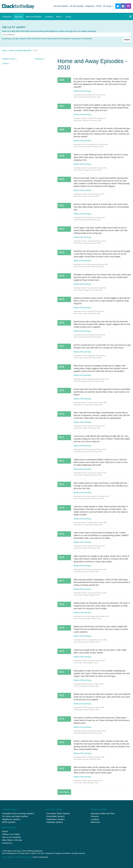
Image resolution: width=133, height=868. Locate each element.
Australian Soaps (10, 809)
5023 (61, 719)
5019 (61, 628)
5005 (61, 299)
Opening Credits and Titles (103, 813)
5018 (61, 604)
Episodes (19, 17)
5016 (61, 557)
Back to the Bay (18, 6)
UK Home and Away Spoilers (15, 816)
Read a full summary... (83, 91)
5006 (61, 323)
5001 (61, 205)
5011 (61, 437)
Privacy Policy (27, 857)
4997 (61, 106)
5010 (61, 414)
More (59, 17)
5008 (61, 367)
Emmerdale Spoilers (55, 816)
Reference (95, 822)
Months (40, 59)
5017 (61, 581)
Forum (68, 17)
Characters (7, 17)
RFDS (99, 6)
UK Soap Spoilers (54, 809)
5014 (61, 508)
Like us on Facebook (11, 837)
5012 (61, 461)
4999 (61, 156)
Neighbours (90, 6)
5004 (61, 276)
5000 (61, 179)
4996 (61, 80)
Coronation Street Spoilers (58, 813)
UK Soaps (108, 6)
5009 (61, 390)
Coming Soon (9, 59)
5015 (61, 534)
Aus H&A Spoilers (61, 6)
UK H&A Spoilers (77, 6)
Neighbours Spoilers (11, 819)
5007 (61, 346)
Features (95, 816)
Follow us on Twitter (11, 834)
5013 (61, 484)
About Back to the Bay (12, 840)
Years (6, 64)
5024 (61, 742)
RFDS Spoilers (9, 822)
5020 (61, 651)
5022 (61, 695)
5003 (61, 252)
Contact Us (7, 843)
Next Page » (64, 792)
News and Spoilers (34, 17)
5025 (61, 768)
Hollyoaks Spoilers (55, 822)
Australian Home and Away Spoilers (18, 813)
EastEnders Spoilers (56, 819)
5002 (61, 229)
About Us (6, 857)
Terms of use (15, 857)
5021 (61, 672)
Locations (49, 17)
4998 (61, 130)
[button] (130, 17)
